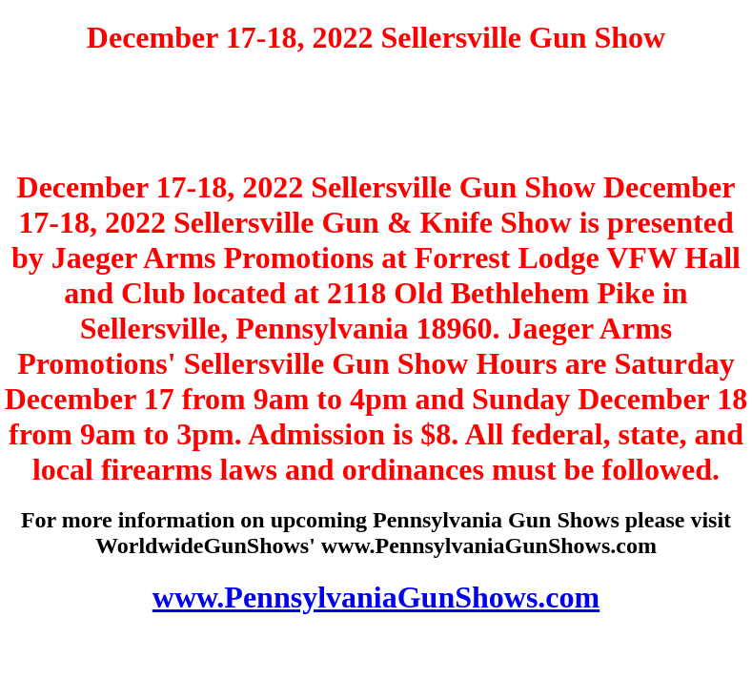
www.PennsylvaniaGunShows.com (376, 597)
